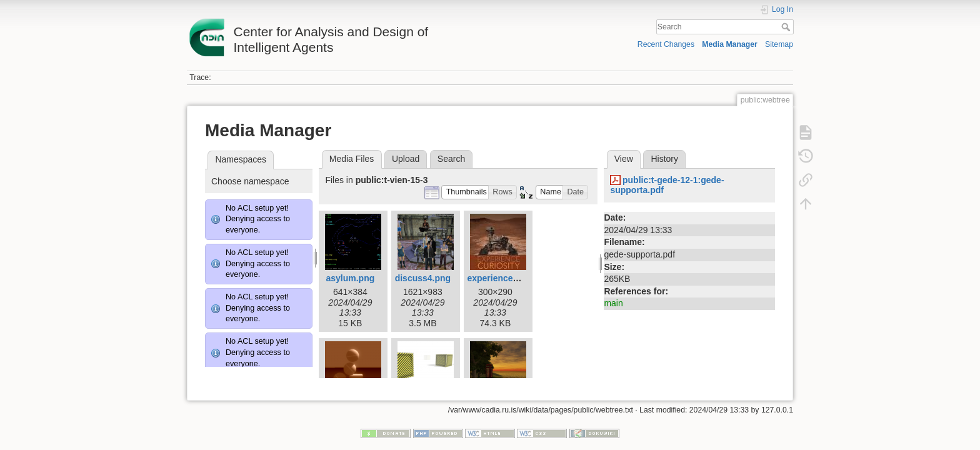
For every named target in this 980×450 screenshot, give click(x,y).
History (664, 159)
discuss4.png (423, 278)
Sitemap (779, 44)
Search (787, 27)
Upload (406, 159)
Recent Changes (666, 44)
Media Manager (730, 44)
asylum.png (350, 278)
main (613, 303)
